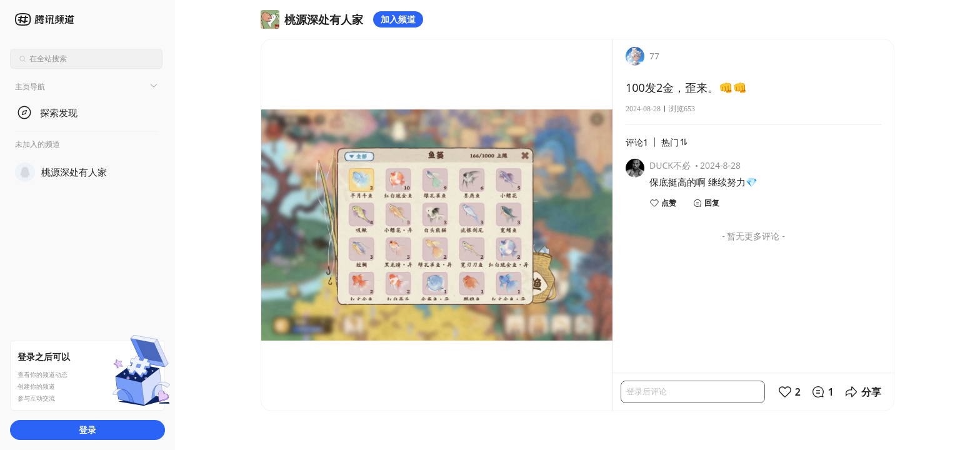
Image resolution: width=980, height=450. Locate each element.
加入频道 (398, 19)
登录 (87, 430)
